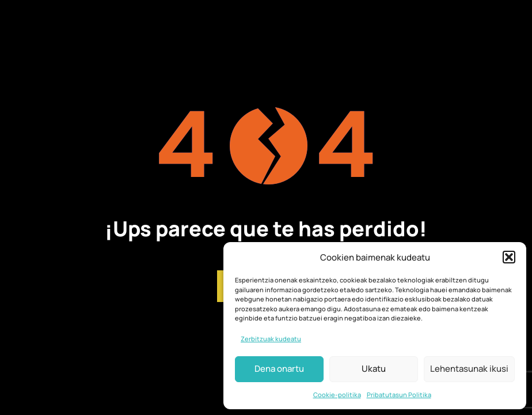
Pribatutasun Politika (399, 395)
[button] (509, 257)
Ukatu (374, 369)
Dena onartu (279, 369)
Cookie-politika (337, 395)
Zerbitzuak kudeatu (271, 339)
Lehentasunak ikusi (469, 369)
